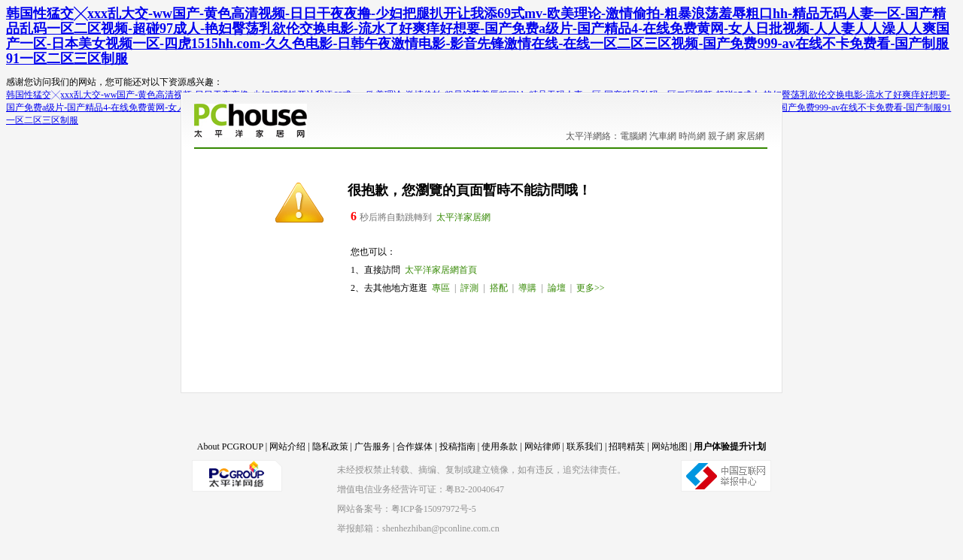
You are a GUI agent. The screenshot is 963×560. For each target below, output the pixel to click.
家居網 (751, 136)
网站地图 (670, 446)
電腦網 (633, 136)
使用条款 (500, 446)
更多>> (591, 288)
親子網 (721, 136)
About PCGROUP (230, 446)
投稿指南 (457, 446)
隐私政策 (330, 446)
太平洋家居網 (463, 217)
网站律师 (542, 446)
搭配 (499, 288)
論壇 (557, 288)
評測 (469, 288)
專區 (441, 288)
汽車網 (663, 136)
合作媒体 (415, 446)
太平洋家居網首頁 (441, 270)
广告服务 (372, 446)
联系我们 (585, 446)
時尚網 (692, 136)
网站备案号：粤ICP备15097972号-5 (407, 509)
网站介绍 (287, 446)
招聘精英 (627, 446)
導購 (527, 288)
